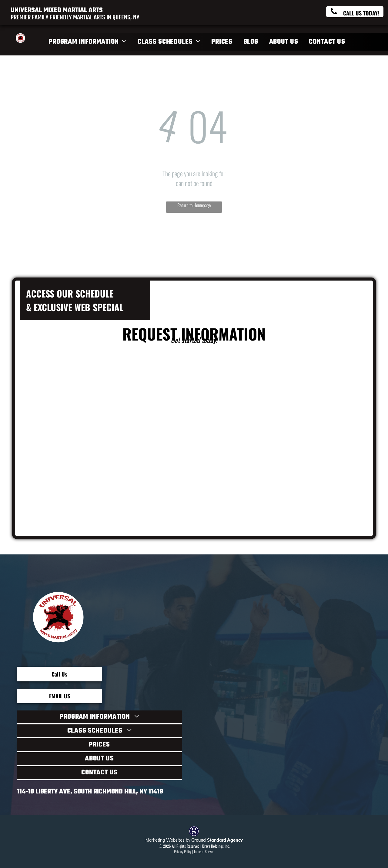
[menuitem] (88, 42)
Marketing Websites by (168, 840)
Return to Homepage (194, 205)
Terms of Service (204, 851)
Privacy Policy (183, 851)
